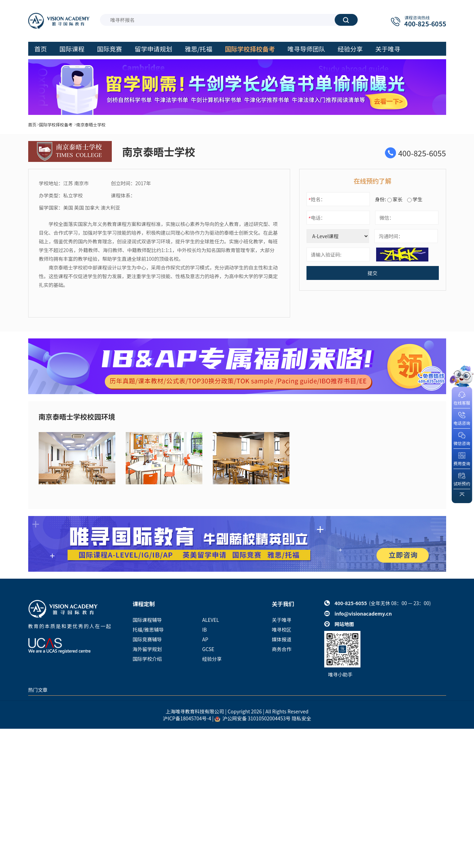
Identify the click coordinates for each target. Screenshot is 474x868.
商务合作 (282, 649)
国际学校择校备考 (56, 124)
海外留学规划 (147, 649)
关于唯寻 (282, 620)
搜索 (346, 20)
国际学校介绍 (147, 659)
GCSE (208, 649)
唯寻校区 (282, 630)
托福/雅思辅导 (148, 630)
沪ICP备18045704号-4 (187, 718)
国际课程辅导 (147, 620)
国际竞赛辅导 (147, 639)
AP (205, 639)
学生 (415, 199)
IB (205, 630)
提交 (373, 273)
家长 (395, 199)
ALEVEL (211, 620)
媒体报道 (282, 639)
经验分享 (212, 659)
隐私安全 (301, 718)
